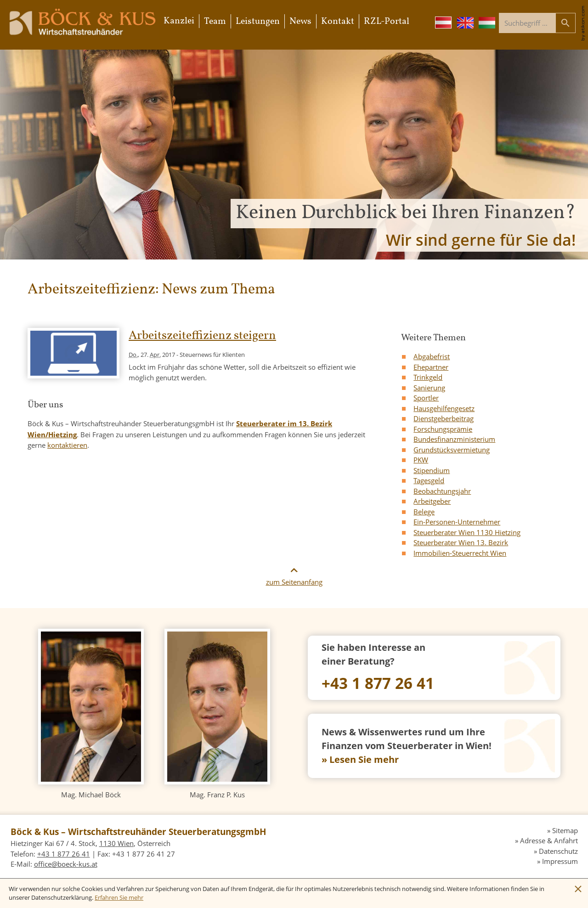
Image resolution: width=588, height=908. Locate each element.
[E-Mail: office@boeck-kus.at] (66, 864)
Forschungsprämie (443, 429)
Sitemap (565, 830)
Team (215, 22)
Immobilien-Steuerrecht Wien (460, 553)
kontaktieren (67, 445)
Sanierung (429, 388)
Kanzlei (179, 21)
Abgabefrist (432, 356)
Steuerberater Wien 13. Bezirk (461, 542)
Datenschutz (558, 851)
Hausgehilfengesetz (444, 408)
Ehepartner (431, 367)
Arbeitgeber (432, 501)
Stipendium (432, 470)
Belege (424, 512)
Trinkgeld (428, 377)
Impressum (560, 861)
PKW (421, 460)
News (300, 22)
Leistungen (258, 22)
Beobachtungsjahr (442, 491)
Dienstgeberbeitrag (444, 418)
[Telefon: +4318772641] (434, 668)
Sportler (426, 398)
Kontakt (338, 22)
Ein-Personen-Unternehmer (457, 522)
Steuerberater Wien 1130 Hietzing (467, 532)
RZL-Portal (387, 22)
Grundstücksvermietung (452, 450)
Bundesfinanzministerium (454, 439)
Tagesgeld (429, 480)
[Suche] (527, 23)
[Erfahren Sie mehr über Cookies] (119, 898)
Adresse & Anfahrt (549, 840)
